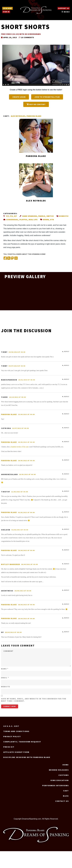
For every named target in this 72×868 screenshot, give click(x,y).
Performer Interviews (55, 785)
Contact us (62, 801)
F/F (7, 216)
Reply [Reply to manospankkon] (67, 379)
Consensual (12, 220)
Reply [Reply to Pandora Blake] (67, 414)
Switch (50, 216)
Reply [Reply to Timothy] (67, 491)
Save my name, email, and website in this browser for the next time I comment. (34, 700)
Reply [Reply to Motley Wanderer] (67, 564)
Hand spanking (30, 216)
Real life (33, 220)
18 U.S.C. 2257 (11, 726)
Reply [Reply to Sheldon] (67, 529)
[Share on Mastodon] (12, 258)
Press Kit (9, 747)
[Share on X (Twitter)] (9, 258)
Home (66, 765)
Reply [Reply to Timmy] (67, 352)
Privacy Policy (12, 736)
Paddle (42, 216)
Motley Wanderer (11, 564)
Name (5, 669)
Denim (46, 220)
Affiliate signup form (16, 752)
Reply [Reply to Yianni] (67, 397)
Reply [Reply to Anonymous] (67, 590)
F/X (11, 216)
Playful (23, 220)
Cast (66, 791)
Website (6, 687)
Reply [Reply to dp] (67, 632)
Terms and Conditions (16, 731)
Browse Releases (59, 770)
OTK (52, 220)
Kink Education (60, 780)
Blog (66, 796)
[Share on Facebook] (5, 258)
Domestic (64, 216)
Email (5, 678)
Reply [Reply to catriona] (67, 428)
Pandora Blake (34, 116)
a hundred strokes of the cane (19, 447)
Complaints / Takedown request (22, 742)
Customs (64, 775)
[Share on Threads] (16, 258)
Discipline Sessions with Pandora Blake (27, 757)
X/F (15, 216)
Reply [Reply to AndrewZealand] (67, 474)
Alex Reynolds (18, 116)
